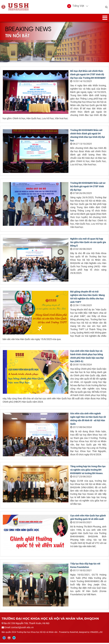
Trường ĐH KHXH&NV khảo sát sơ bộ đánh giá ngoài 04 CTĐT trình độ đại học (88, 188)
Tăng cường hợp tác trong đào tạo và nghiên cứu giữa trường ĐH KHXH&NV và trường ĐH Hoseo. (88, 471)
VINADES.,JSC (96, 633)
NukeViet (74, 633)
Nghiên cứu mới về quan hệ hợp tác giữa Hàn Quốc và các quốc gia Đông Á (88, 243)
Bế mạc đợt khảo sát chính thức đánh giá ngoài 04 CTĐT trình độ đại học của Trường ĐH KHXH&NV (88, 75)
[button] (75, 7)
